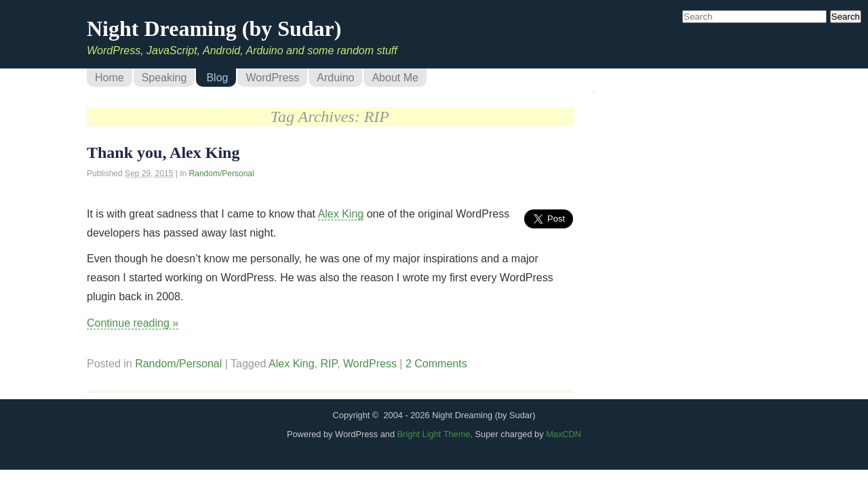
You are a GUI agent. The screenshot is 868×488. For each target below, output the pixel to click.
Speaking (164, 78)
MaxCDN (564, 434)
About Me (395, 78)
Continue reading (133, 323)
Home (110, 78)
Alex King (341, 214)
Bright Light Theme (434, 434)
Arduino (335, 78)
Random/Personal (222, 174)
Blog (217, 78)
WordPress (272, 78)
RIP (329, 364)
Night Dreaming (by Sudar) (214, 28)
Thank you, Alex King (163, 152)
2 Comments (436, 364)
